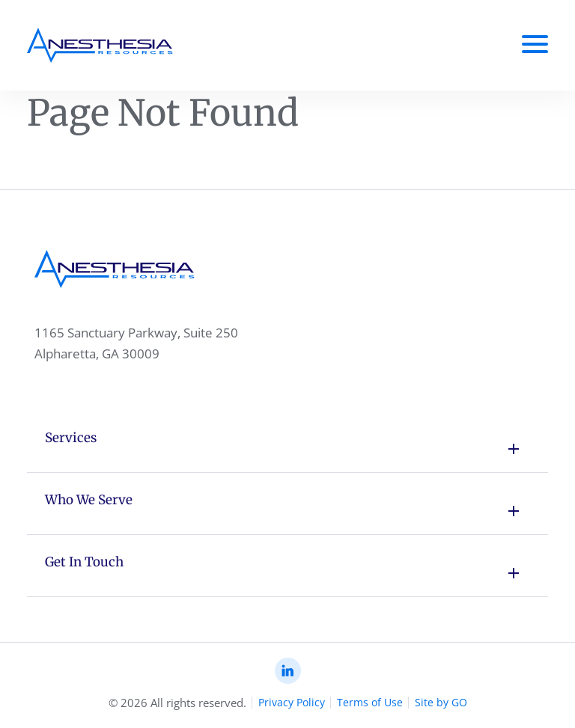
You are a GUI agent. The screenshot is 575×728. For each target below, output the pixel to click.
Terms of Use (370, 702)
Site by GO (441, 702)
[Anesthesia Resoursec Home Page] (100, 45)
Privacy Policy (292, 702)
